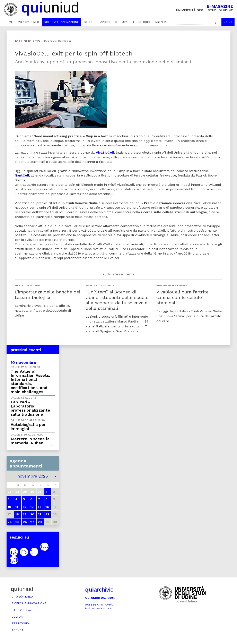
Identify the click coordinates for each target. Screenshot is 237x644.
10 (9, 507)
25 (17, 522)
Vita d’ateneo (29, 22)
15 (47, 507)
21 (39, 514)
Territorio (141, 22)
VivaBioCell (105, 152)
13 (32, 507)
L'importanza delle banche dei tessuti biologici (47, 295)
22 (47, 514)
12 (25, 507)
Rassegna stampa (99, 606)
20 (32, 514)
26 (25, 522)
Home (9, 22)
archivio (99, 590)
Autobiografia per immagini (28, 427)
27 (32, 522)
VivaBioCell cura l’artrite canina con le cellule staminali (182, 297)
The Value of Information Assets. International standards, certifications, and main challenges (30, 381)
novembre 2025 (33, 476)
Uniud (228, 22)
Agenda (161, 22)
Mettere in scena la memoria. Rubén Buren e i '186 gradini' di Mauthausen (32, 445)
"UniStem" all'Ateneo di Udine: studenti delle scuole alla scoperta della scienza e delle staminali (117, 300)
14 (40, 507)
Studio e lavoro (97, 22)
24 (10, 522)
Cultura (121, 22)
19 (25, 514)
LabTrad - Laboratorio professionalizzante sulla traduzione (30, 408)
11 (17, 507)
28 (40, 522)
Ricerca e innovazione (62, 22)
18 (17, 514)
